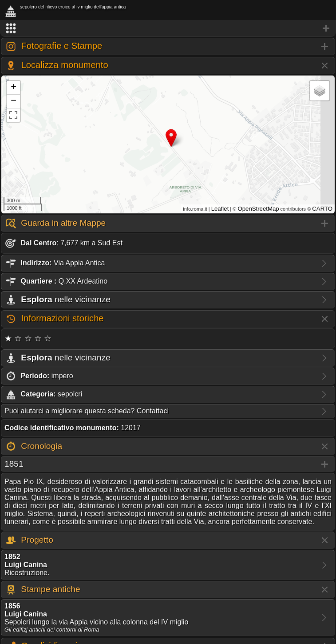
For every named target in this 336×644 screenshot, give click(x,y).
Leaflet (220, 209)
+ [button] (14, 88)
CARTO (322, 209)
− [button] (14, 101)
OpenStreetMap (258, 209)
